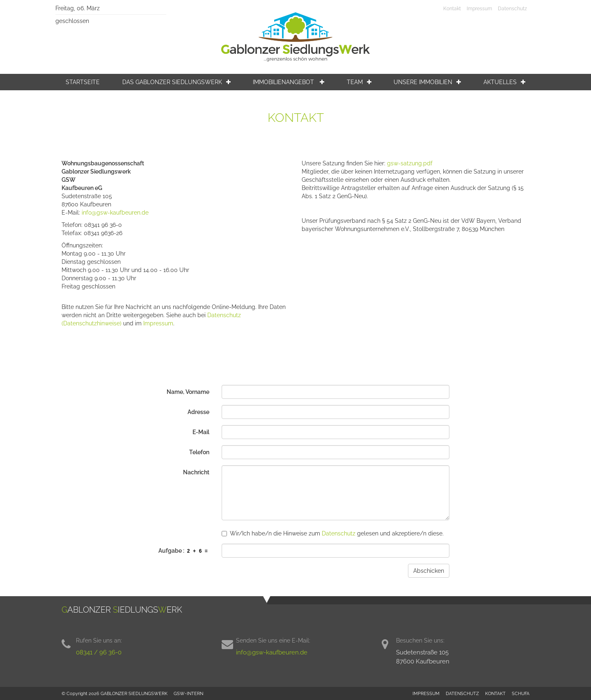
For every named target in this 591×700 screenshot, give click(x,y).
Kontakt (452, 9)
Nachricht (196, 472)
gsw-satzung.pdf (410, 163)
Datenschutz (512, 9)
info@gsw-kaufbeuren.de (115, 213)
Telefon (199, 452)
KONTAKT (495, 693)
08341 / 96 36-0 (99, 652)
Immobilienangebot (289, 82)
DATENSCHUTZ (462, 693)
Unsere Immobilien (427, 82)
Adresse (198, 412)
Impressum (479, 9)
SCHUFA (521, 693)
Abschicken (429, 571)
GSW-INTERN (188, 693)
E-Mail (201, 432)
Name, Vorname (188, 392)
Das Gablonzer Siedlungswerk (176, 82)
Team (359, 82)
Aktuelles (504, 82)
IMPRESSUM (426, 693)
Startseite (83, 82)
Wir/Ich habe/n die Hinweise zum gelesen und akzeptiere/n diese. (333, 533)
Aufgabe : (184, 551)
